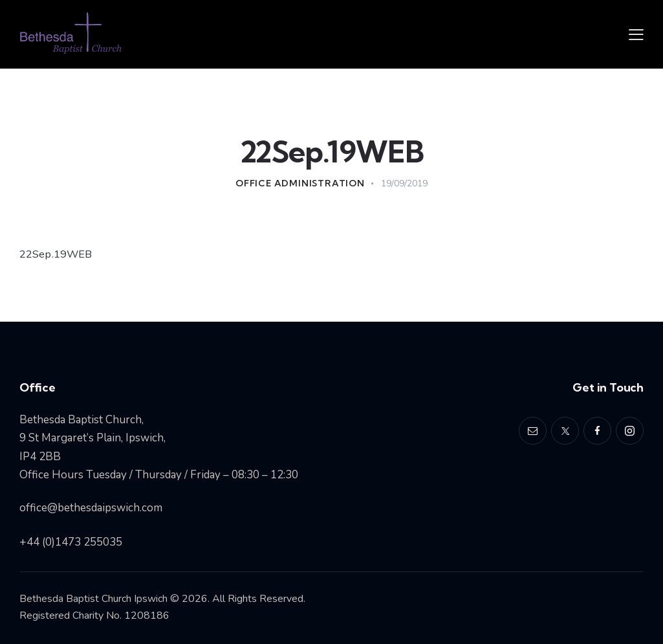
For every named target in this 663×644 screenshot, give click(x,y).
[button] (636, 34)
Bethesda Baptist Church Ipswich (93, 599)
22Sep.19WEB (56, 254)
